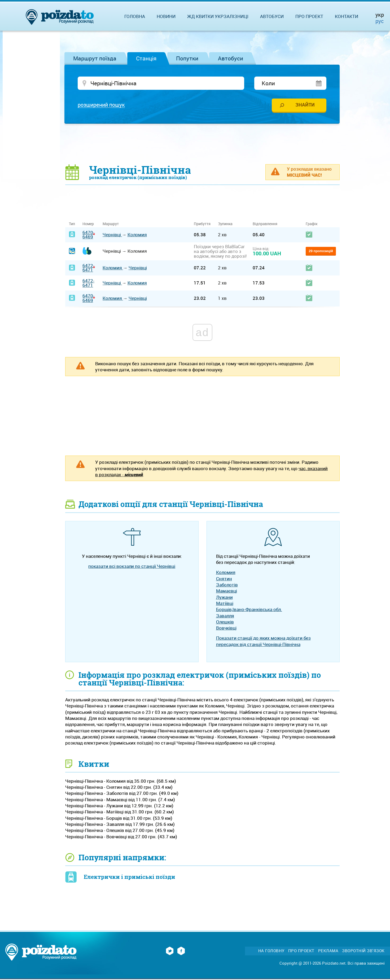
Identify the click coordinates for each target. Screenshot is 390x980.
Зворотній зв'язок (363, 952)
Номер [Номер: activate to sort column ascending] (88, 224)
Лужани (224, 598)
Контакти (347, 16)
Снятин (224, 579)
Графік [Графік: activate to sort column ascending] (312, 224)
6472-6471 (88, 269)
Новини (166, 16)
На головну (271, 952)
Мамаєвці (227, 592)
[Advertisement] (203, 144)
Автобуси (231, 58)
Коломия (137, 235)
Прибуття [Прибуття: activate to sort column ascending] (202, 224)
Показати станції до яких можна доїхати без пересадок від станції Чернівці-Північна (263, 642)
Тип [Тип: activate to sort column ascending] (72, 224)
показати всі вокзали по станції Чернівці (132, 567)
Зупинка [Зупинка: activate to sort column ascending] (225, 224)
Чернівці (112, 235)
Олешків (225, 623)
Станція (146, 58)
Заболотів (227, 585)
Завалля (225, 616)
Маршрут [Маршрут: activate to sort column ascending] (111, 224)
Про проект (309, 16)
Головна (135, 16)
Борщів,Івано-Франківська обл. (249, 610)
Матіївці (225, 604)
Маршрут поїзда (95, 58)
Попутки (187, 58)
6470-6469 (88, 235)
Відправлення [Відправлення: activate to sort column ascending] (265, 224)
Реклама (328, 952)
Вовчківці (226, 629)
